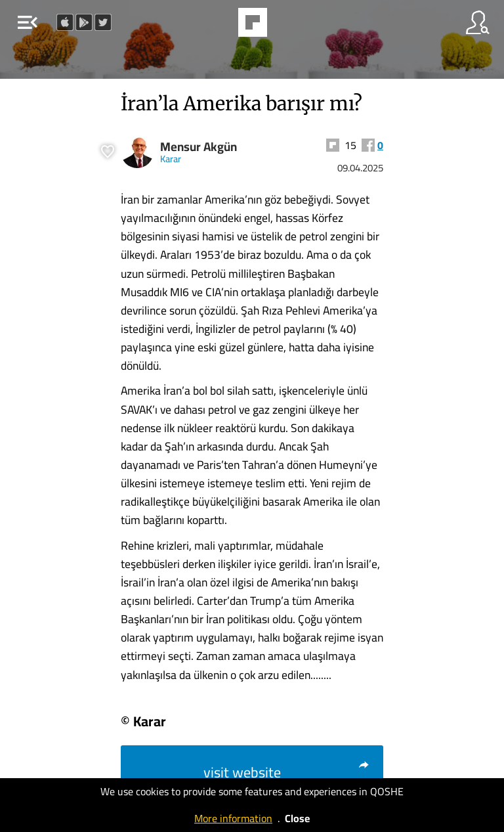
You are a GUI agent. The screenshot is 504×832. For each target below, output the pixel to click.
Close (297, 818)
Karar (171, 159)
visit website (287, 772)
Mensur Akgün (199, 147)
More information (233, 818)
